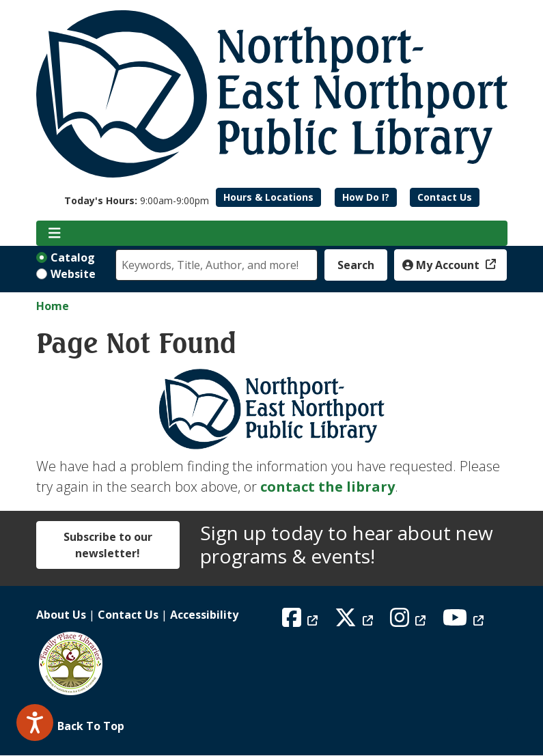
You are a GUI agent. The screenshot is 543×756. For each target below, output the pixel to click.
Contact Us (445, 197)
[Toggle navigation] (55, 234)
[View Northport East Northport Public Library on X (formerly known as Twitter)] (356, 621)
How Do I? (366, 197)
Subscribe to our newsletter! (108, 545)
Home (53, 306)
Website (73, 274)
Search (356, 265)
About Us (61, 615)
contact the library (328, 487)
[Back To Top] (272, 726)
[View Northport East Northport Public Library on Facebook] (302, 621)
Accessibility (204, 615)
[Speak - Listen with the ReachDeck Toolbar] (35, 723)
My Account (442, 265)
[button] (137, 200)
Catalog (73, 257)
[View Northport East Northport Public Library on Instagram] (409, 621)
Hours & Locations (268, 197)
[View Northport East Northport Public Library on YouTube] (465, 621)
